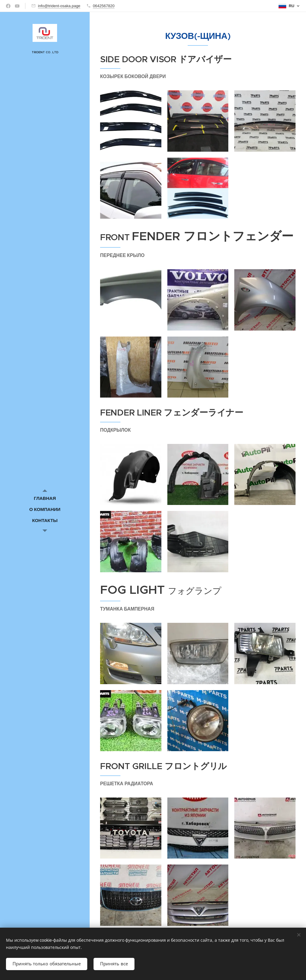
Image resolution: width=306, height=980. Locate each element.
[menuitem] (45, 498)
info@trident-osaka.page (59, 6)
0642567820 (104, 6)
